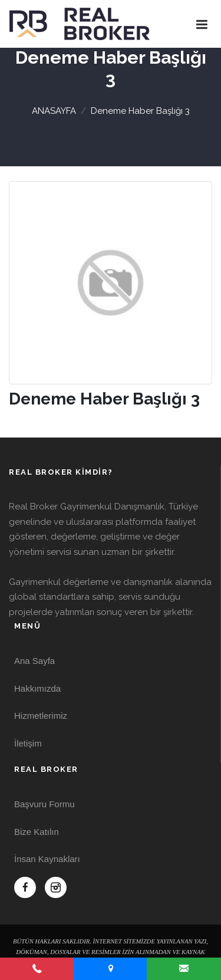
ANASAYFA (54, 111)
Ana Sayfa (34, 661)
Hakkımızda (37, 688)
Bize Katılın (37, 832)
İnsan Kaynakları (47, 859)
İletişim (28, 743)
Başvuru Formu (44, 804)
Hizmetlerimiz (41, 716)
